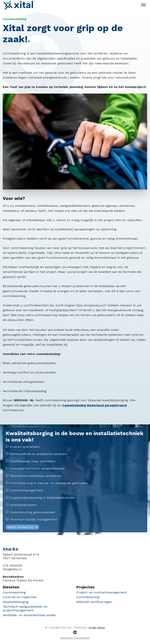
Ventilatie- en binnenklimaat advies (29, 615)
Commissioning (14, 592)
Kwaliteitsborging (16, 602)
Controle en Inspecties (20, 597)
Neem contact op (23, 527)
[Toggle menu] (143, 5)
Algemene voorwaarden (75, 638)
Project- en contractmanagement (102, 592)
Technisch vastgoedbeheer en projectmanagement (25, 608)
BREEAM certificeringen (94, 602)
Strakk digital (97, 628)
